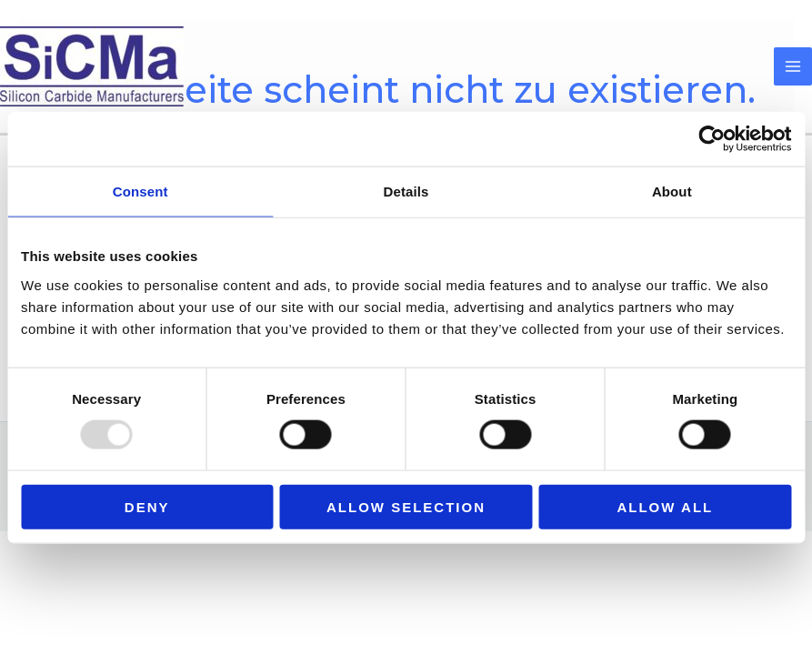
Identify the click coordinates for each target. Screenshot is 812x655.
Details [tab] (406, 191)
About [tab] (672, 191)
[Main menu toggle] (793, 66)
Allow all (665, 506)
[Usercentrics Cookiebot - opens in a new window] (712, 139)
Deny (147, 506)
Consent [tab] (140, 191)
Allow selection (406, 506)
